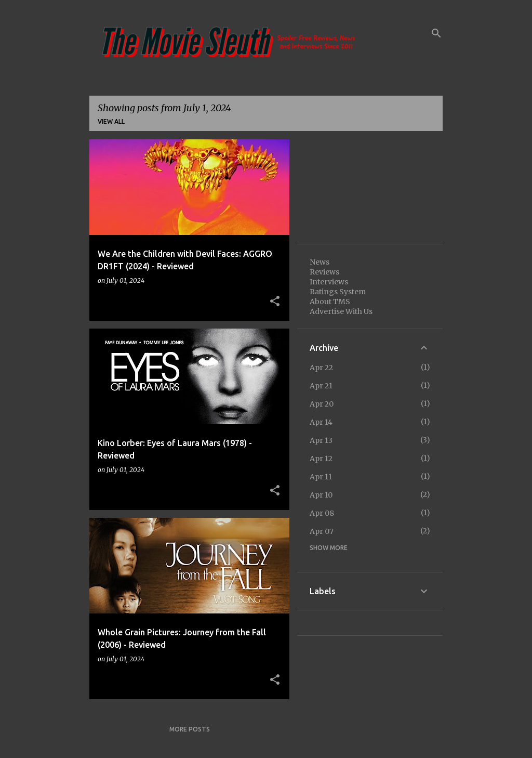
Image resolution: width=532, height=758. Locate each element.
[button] (275, 302)
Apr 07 (322, 531)
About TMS (330, 302)
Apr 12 (321, 459)
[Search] (436, 33)
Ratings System (338, 292)
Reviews (324, 272)
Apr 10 (321, 495)
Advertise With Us (341, 311)
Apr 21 (321, 386)
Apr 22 (321, 368)
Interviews (329, 282)
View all (111, 121)
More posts (190, 729)
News (320, 262)
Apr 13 (321, 440)
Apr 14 (321, 422)
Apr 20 (322, 404)
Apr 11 (321, 477)
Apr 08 (322, 513)
